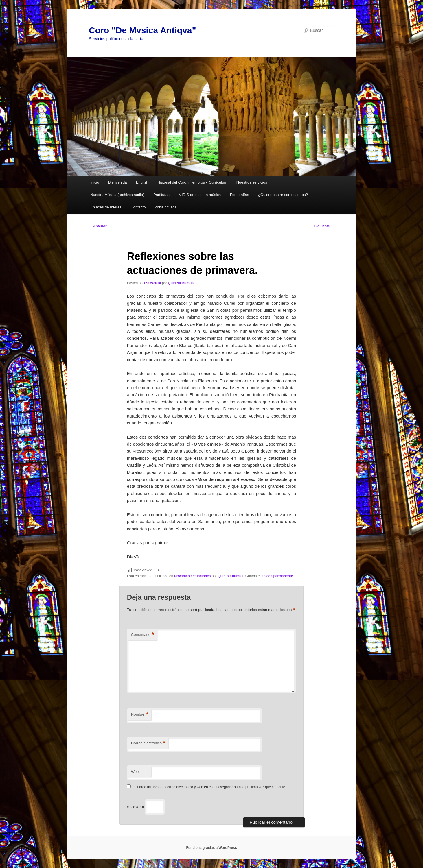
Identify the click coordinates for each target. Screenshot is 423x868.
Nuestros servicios (252, 182)
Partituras (161, 195)
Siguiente (324, 226)
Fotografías (240, 195)
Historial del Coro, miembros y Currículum (192, 182)
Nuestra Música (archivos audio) (117, 195)
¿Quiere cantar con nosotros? (283, 195)
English (142, 182)
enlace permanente (277, 576)
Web (135, 772)
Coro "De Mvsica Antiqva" (142, 30)
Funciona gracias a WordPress (211, 848)
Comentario (143, 635)
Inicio (95, 182)
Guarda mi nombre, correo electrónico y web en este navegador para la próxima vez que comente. (210, 787)
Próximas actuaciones (193, 576)
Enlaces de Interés (106, 207)
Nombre (140, 715)
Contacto (138, 207)
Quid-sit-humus (181, 283)
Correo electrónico (148, 743)
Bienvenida (117, 182)
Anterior (98, 226)
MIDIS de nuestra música (200, 195)
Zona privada (166, 207)
